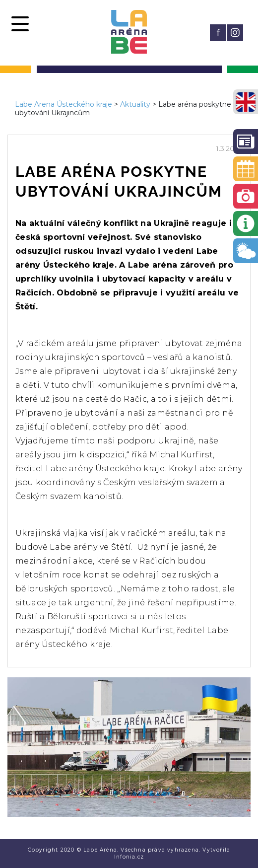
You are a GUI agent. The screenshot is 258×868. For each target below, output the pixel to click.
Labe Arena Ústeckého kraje (64, 104)
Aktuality (135, 104)
